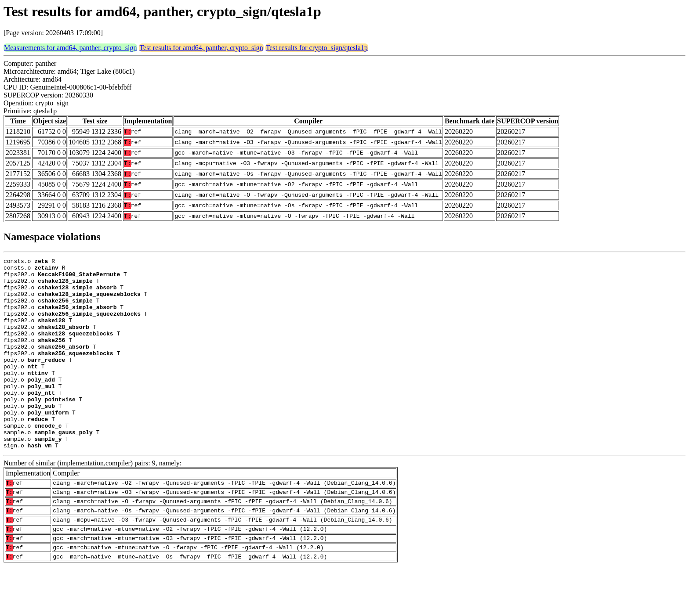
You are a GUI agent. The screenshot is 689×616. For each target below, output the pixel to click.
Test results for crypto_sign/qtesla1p (317, 48)
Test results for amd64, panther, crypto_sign (201, 48)
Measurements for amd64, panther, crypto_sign (70, 48)
